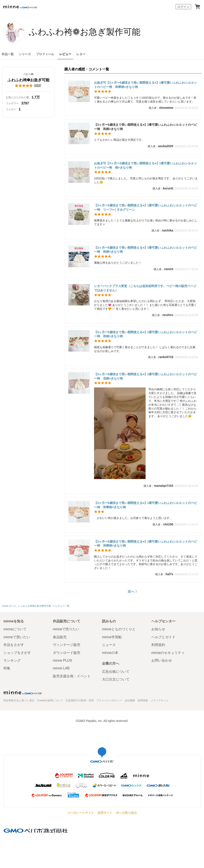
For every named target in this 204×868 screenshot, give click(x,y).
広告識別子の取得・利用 (80, 700)
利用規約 (158, 645)
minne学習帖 (112, 637)
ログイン (183, 7)
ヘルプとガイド (163, 637)
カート (198, 7)
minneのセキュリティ (168, 653)
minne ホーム (9, 606)
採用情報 (143, 700)
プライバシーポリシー (109, 700)
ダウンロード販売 (67, 653)
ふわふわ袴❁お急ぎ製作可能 (85, 32)
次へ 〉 (133, 591)
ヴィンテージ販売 (67, 645)
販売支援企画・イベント (72, 676)
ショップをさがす (17, 653)
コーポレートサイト (81, 813)
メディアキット (160, 700)
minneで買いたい (17, 637)
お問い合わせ (162, 660)
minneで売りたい (66, 629)
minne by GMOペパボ (20, 7)
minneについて (15, 629)
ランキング (12, 660)
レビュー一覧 (62, 606)
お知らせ (158, 629)
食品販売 (60, 637)
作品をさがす (14, 645)
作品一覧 (8, 54)
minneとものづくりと (119, 629)
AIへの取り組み (126, 813)
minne (23, 692)
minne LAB (61, 668)
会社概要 (130, 700)
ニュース (109, 645)
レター (81, 54)
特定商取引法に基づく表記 (19, 700)
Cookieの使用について (50, 700)
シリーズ (25, 54)
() (28, 86)
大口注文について (116, 679)
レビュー (65, 54)
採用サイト (105, 813)
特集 (7, 668)
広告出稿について (116, 672)
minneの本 (110, 653)
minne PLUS (62, 660)
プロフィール (45, 54)
